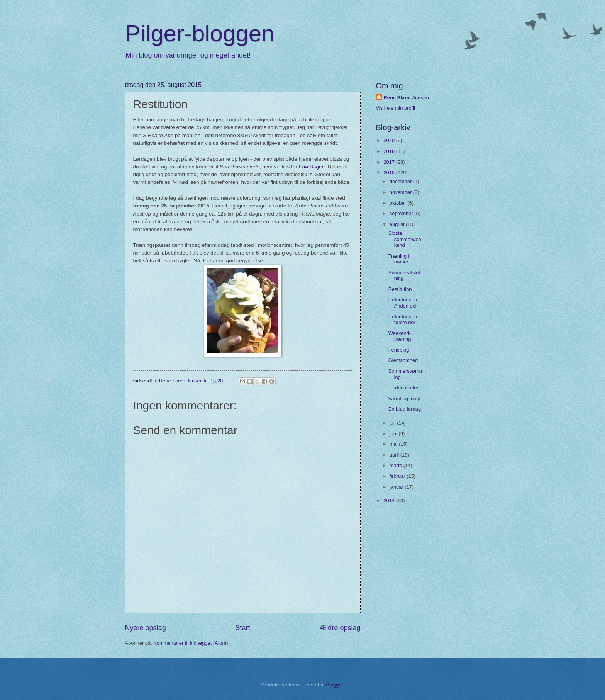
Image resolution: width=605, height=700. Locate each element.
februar (398, 476)
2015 (390, 172)
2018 (390, 151)
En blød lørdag (405, 409)
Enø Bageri (312, 167)
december (401, 181)
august (398, 224)
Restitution (400, 289)
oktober (399, 203)
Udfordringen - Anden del (404, 302)
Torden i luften (404, 388)
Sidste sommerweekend (405, 239)
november (401, 192)
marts (397, 465)
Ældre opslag (340, 628)
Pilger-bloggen (200, 33)
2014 (390, 500)
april (395, 455)
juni (394, 434)
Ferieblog (399, 350)
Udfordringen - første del (404, 319)
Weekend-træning (400, 336)
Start (242, 628)
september (402, 213)
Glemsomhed (403, 360)
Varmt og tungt (405, 398)
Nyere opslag (146, 628)
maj (394, 444)
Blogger (335, 685)
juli (393, 423)
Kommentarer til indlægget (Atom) (191, 643)
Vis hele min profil (396, 108)
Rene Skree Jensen (407, 98)
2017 (390, 162)
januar (397, 487)
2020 (390, 140)
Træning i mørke (399, 259)
